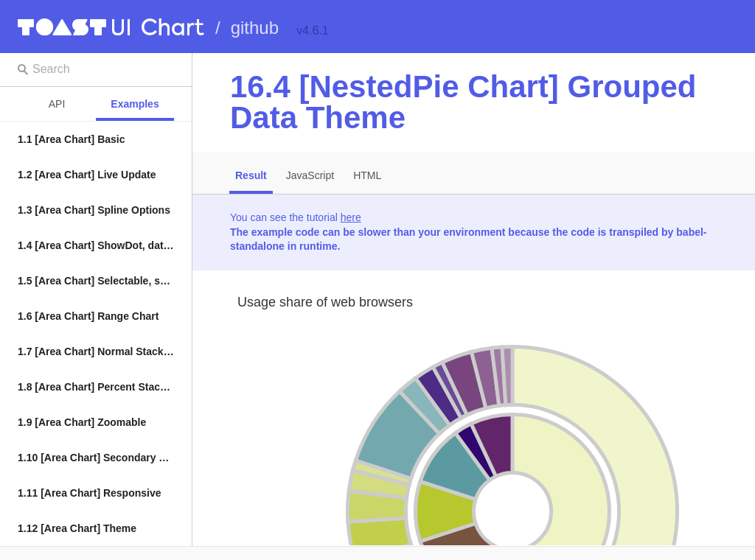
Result (251, 175)
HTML (367, 175)
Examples (135, 104)
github (255, 28)
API (57, 104)
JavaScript (310, 175)
